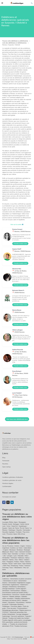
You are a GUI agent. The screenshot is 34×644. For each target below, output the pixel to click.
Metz (26, 556)
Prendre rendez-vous (20, 244)
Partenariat (6, 461)
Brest (12, 552)
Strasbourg (14, 566)
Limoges (10, 556)
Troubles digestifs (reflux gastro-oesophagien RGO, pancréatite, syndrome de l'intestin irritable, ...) (17, 622)
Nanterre (5, 560)
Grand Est (15, 526)
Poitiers (17, 562)
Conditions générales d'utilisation (13, 477)
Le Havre (22, 554)
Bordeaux (20, 550)
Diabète (24, 591)
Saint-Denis (17, 564)
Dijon (9, 554)
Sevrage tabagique (22, 614)
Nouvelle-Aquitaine (8, 532)
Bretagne (16, 524)
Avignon (6, 550)
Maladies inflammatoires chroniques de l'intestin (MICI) (16, 599)
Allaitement (24, 585)
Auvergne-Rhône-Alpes (10, 522)
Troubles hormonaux (21, 626)
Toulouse (27, 566)
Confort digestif (21, 589)
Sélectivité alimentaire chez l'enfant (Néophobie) (15, 613)
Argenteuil (6, 548)
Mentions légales (8, 483)
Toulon (21, 566)
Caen (16, 552)
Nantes (11, 560)
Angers (23, 546)
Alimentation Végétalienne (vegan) (19, 583)
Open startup (6, 467)
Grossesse (16, 595)
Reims (22, 562)
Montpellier (6, 558)
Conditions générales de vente (12, 480)
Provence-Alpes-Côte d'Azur (16, 534)
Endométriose (7, 595)
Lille (4, 556)
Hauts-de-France (14, 528)
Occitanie (19, 532)
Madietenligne (19, 637)
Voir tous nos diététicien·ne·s (17, 419)
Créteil (4, 554)
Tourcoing (5, 568)
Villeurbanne (18, 568)
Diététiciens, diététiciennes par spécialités (16, 575)
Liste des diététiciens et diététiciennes (15, 43)
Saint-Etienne (27, 564)
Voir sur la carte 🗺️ (17, 225)
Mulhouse (21, 558)
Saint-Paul (6, 566)
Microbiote (12, 602)
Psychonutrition (22, 608)
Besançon (13, 550)
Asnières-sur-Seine (16, 548)
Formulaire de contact (9, 497)
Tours (11, 568)
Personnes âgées (16, 606)
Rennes (28, 562)
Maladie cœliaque (15, 597)
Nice (16, 560)
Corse (8, 526)
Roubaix (5, 564)
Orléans (27, 560)
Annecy (28, 546)
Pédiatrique (6, 606)
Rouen (11, 564)
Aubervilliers (28, 548)
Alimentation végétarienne (11, 585)
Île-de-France (25, 528)
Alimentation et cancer (10, 581)
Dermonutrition (15, 591)
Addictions (6, 579)
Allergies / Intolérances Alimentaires (14, 587)
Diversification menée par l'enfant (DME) (15, 593)
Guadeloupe (23, 526)
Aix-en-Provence (8, 546)
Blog (4, 458)
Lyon (15, 556)
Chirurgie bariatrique (8, 589)
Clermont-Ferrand (25, 552)
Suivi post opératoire (18, 616)
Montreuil (14, 558)
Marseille (21, 556)
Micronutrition (20, 602)
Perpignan (10, 562)
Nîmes (21, 560)
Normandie (26, 530)
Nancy (27, 558)
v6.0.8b (25, 639)
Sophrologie (6, 616)
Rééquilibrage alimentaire (10, 610)
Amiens (17, 546)
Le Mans (29, 554)
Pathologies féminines (16, 604)
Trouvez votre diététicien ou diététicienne (15, 41)
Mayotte (19, 530)
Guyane (5, 528)
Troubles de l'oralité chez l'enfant (19, 618)
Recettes (5, 464)
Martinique (12, 530)
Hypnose (5, 597)
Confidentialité (7, 486)
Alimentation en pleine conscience (21, 579)
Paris (4, 562)
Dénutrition (6, 591)
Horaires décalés (26, 595)
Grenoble (15, 554)
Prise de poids (11, 608)
